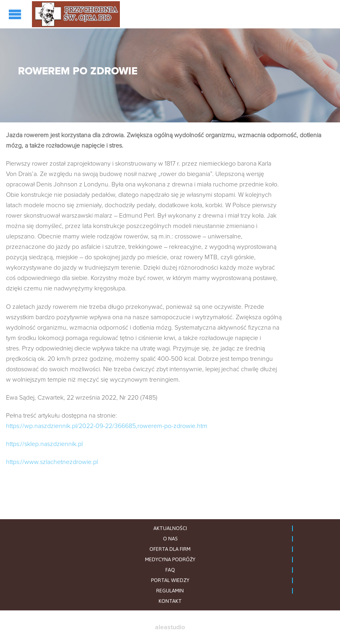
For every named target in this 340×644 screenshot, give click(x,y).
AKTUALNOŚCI (170, 528)
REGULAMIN (170, 591)
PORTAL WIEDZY (170, 580)
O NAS (170, 539)
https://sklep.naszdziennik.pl (44, 444)
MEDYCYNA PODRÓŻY (170, 559)
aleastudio (170, 627)
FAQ (170, 570)
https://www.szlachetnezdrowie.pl (52, 462)
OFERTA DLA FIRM (170, 549)
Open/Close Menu (16, 14)
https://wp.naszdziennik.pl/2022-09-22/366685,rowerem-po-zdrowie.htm (107, 426)
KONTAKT (170, 601)
